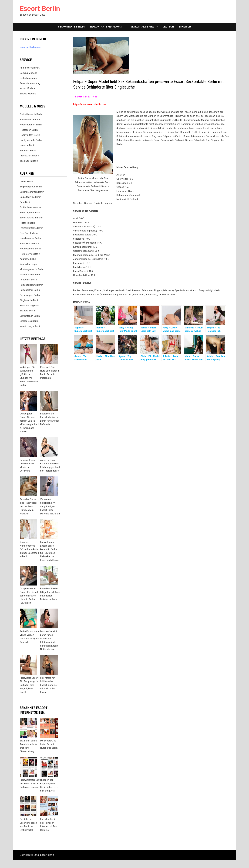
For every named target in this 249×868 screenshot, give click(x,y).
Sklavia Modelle (28, 94)
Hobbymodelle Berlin (31, 140)
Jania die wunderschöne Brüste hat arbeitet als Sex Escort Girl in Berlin (29, 549)
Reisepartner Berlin (30, 290)
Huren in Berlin (27, 145)
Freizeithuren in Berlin (31, 114)
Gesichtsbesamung (30, 83)
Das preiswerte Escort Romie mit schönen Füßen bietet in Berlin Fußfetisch (29, 596)
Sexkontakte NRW (142, 27)
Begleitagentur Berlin (31, 187)
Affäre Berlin (26, 182)
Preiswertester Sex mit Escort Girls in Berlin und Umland (30, 784)
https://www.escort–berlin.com (90, 104)
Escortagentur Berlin (30, 213)
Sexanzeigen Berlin (30, 295)
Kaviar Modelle (28, 88)
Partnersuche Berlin (30, 275)
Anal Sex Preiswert (30, 68)
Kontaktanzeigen (29, 264)
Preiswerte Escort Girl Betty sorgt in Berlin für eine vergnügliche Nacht (29, 685)
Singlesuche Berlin (29, 300)
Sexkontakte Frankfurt (106, 27)
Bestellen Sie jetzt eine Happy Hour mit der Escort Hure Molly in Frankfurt (29, 506)
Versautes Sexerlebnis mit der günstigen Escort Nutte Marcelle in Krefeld (50, 506)
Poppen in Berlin (28, 280)
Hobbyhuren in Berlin (31, 125)
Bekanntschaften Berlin (32, 192)
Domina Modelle (28, 73)
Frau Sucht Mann (29, 233)
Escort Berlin (40, 9)
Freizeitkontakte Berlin (31, 228)
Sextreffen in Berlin (30, 316)
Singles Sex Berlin (29, 321)
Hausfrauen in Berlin (30, 120)
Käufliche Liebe (28, 259)
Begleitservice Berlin (30, 197)
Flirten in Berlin (28, 223)
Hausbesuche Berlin (30, 238)
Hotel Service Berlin (30, 254)
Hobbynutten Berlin (30, 135)
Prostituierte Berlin (30, 156)
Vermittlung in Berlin (30, 326)
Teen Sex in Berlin (29, 161)
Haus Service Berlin (30, 244)
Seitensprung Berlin (30, 306)
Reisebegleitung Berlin (31, 285)
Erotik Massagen (29, 78)
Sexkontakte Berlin (71, 27)
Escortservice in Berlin (31, 218)
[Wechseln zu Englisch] (185, 27)
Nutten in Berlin (28, 151)
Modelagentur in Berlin (32, 269)
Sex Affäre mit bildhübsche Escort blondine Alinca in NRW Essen (48, 685)
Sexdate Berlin (27, 311)
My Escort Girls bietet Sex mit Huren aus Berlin (49, 744)
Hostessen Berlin (29, 130)
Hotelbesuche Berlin (30, 249)
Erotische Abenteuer (30, 207)
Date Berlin (25, 202)
